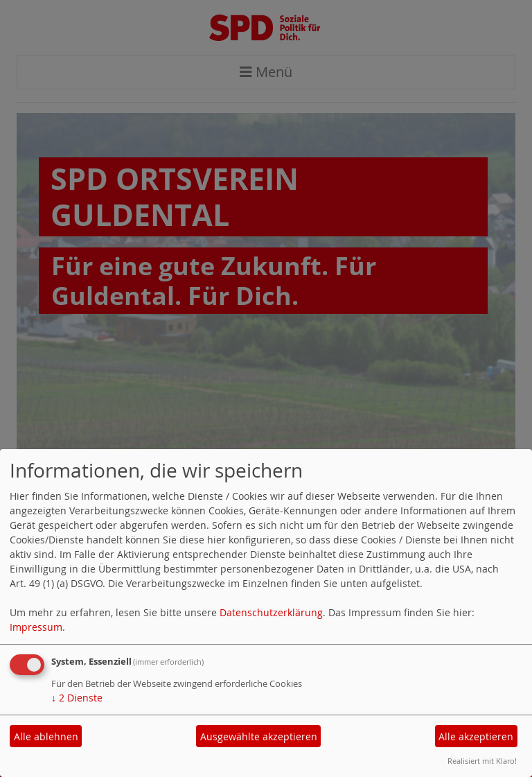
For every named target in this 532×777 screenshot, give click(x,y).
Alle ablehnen (46, 736)
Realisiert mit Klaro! (482, 761)
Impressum (36, 627)
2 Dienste (77, 698)
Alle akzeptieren (476, 736)
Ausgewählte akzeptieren (259, 736)
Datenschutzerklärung (271, 612)
